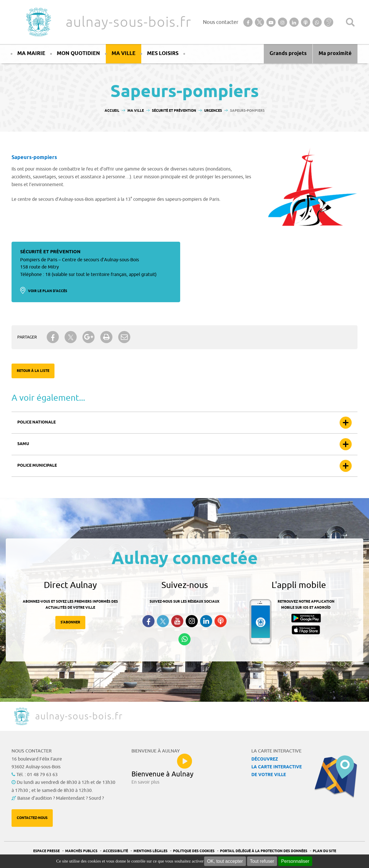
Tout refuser (262, 861)
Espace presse (46, 851)
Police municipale (37, 466)
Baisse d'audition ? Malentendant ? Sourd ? (61, 798)
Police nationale (36, 422)
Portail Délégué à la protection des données (264, 851)
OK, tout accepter (225, 861)
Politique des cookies (194, 851)
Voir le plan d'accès (48, 291)
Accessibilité (115, 851)
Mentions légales (150, 851)
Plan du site (324, 851)
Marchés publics (81, 851)
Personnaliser (295, 861)
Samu (23, 444)
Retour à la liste (33, 371)
